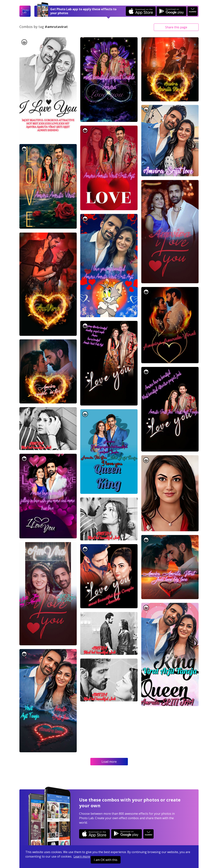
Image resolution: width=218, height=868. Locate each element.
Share (176, 27)
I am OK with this (106, 860)
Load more (109, 762)
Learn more (82, 856)
